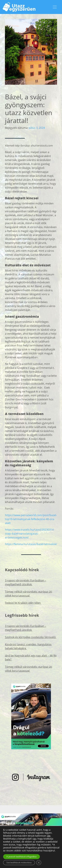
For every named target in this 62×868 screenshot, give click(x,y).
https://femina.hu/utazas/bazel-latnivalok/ (31, 544)
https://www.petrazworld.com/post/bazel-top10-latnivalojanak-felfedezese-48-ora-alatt (31, 519)
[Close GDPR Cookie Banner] (39, 863)
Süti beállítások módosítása (19, 862)
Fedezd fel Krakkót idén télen (23, 603)
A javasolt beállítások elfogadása (21, 857)
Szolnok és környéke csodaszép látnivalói (31, 637)
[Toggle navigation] (55, 7)
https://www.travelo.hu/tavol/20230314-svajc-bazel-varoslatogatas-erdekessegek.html (30, 534)
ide (49, 836)
